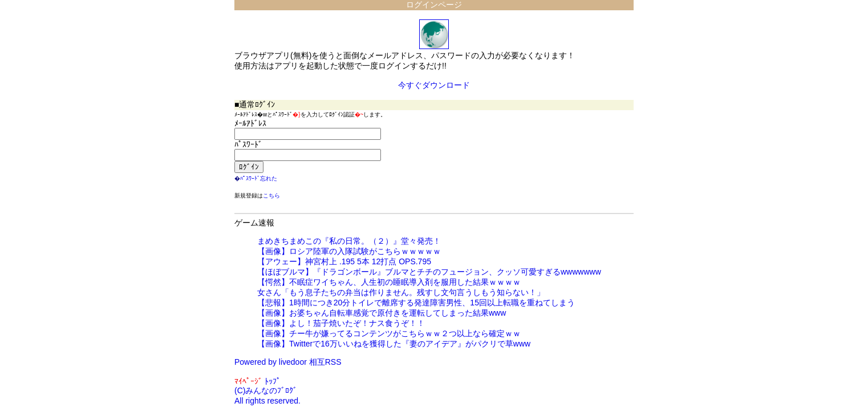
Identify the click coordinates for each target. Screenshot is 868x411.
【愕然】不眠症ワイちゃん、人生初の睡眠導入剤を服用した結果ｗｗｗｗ (389, 282)
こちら (271, 196)
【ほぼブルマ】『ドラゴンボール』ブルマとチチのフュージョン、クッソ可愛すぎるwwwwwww (429, 272)
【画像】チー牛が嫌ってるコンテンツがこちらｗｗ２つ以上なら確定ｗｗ (389, 333)
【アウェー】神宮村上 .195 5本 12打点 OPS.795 (344, 261)
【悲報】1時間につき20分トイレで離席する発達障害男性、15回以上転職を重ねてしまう (416, 303)
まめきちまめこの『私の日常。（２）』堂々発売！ (349, 241)
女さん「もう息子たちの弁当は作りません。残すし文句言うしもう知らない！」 (401, 292)
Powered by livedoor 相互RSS (288, 362)
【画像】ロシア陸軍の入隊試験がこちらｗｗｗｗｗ (349, 251)
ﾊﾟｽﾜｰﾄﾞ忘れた (259, 178)
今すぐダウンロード (434, 85)
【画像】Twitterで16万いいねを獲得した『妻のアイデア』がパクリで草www (394, 344)
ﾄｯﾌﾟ (273, 381)
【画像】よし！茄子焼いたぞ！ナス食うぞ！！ (341, 323)
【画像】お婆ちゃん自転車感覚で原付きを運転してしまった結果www (382, 313)
